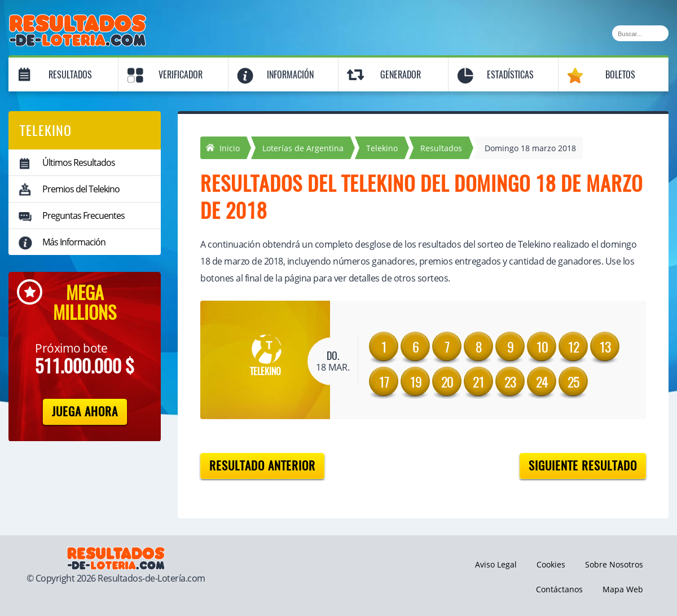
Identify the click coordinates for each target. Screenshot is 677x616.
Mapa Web (623, 589)
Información (290, 75)
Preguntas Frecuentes (83, 215)
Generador (401, 75)
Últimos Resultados (79, 162)
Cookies (551, 564)
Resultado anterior (262, 466)
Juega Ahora (85, 412)
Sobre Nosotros (614, 564)
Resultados (70, 75)
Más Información (74, 242)
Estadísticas (510, 75)
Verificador (181, 75)
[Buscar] (640, 33)
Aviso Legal (496, 564)
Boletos (620, 75)
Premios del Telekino (81, 189)
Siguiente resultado (583, 466)
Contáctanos (559, 589)
